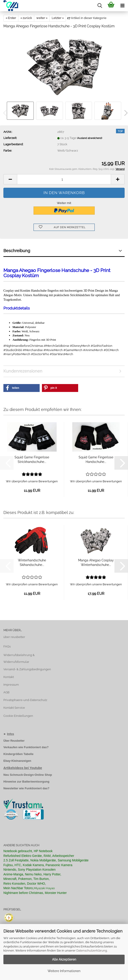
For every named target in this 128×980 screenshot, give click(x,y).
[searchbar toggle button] (100, 6)
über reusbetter (14, 637)
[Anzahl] (64, 179)
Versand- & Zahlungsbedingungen (27, 669)
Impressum (11, 685)
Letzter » (58, 18)
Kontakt (9, 677)
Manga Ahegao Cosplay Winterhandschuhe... (96, 563)
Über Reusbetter (14, 741)
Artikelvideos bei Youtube (23, 768)
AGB (6, 692)
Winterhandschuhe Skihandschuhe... (32, 563)
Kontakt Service (14, 708)
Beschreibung (17, 251)
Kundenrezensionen (23, 371)
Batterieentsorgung (36, 782)
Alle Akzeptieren (64, 959)
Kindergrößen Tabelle (18, 754)
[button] (10, 179)
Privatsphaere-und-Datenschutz (25, 700)
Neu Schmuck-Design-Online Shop (28, 775)
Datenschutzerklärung (92, 951)
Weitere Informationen (64, 971)
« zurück (26, 18)
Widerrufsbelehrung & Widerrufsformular (19, 658)
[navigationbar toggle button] (122, 6)
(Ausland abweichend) (90, 138)
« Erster (11, 18)
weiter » (42, 18)
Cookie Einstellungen (18, 716)
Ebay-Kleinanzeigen (17, 761)
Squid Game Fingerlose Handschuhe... (96, 460)
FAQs (7, 646)
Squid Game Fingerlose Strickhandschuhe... (32, 460)
